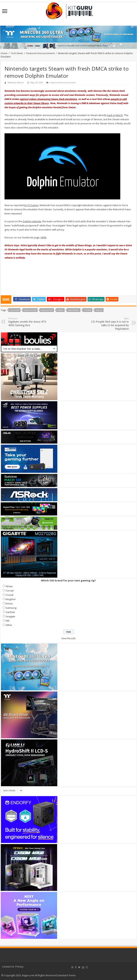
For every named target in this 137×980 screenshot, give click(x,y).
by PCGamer (31, 205)
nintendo (74, 310)
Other (9, 625)
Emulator (47, 310)
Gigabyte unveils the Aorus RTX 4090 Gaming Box (28, 322)
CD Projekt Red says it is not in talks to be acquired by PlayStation (109, 324)
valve (99, 310)
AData (9, 586)
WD (8, 621)
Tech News (17, 53)
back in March (115, 115)
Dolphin (15, 310)
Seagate (10, 616)
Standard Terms (67, 975)
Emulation (30, 310)
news (61, 310)
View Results (68, 638)
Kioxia (9, 603)
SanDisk (10, 612)
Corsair (10, 591)
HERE (44, 237)
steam (88, 310)
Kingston (11, 599)
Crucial (9, 595)
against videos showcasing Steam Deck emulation (48, 99)
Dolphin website (32, 221)
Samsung (11, 608)
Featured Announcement (40, 53)
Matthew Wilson (16, 82)
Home (4, 53)
